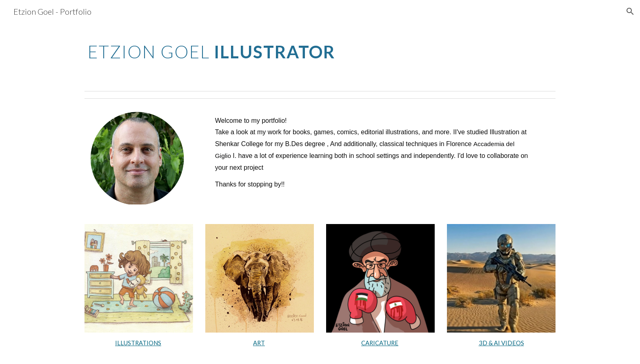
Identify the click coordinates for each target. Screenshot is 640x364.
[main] (240, 49)
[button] (630, 11)
